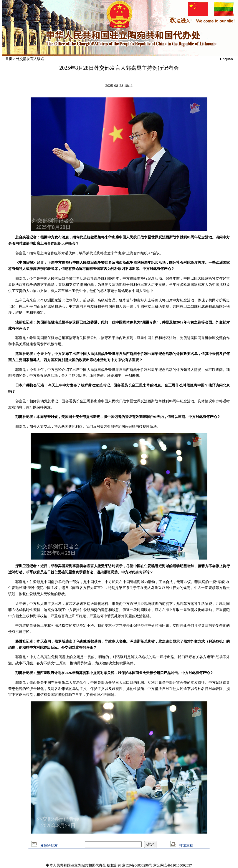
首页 (9, 59)
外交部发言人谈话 (30, 59)
